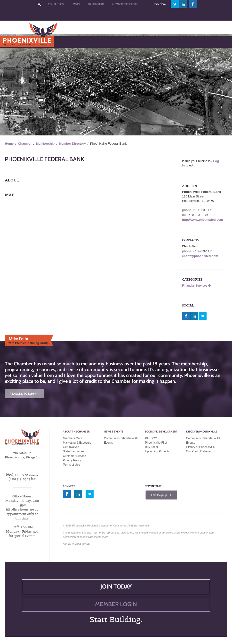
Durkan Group (81, 544)
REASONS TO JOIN (24, 394)
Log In (76, 4)
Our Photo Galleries (199, 451)
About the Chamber (76, 432)
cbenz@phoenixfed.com (200, 256)
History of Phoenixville (200, 447)
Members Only (72, 438)
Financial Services (196, 286)
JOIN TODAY (116, 586)
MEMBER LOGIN (116, 604)
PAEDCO (151, 438)
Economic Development (161, 432)
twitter (175, 4)
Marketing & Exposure (77, 443)
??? (39, 4)
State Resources (74, 451)
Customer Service (74, 456)
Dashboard (96, 4)
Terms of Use (71, 465)
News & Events (114, 432)
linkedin (184, 4)
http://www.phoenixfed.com (203, 220)
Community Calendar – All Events (121, 440)
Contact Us (56, 4)
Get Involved (71, 447)
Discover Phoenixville (202, 432)
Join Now (160, 4)
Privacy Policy (72, 460)
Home (9, 144)
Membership (45, 144)
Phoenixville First (156, 443)
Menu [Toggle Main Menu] (12, 42)
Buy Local (151, 447)
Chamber (25, 144)
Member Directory (125, 4)
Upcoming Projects (157, 451)
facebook (193, 4)
